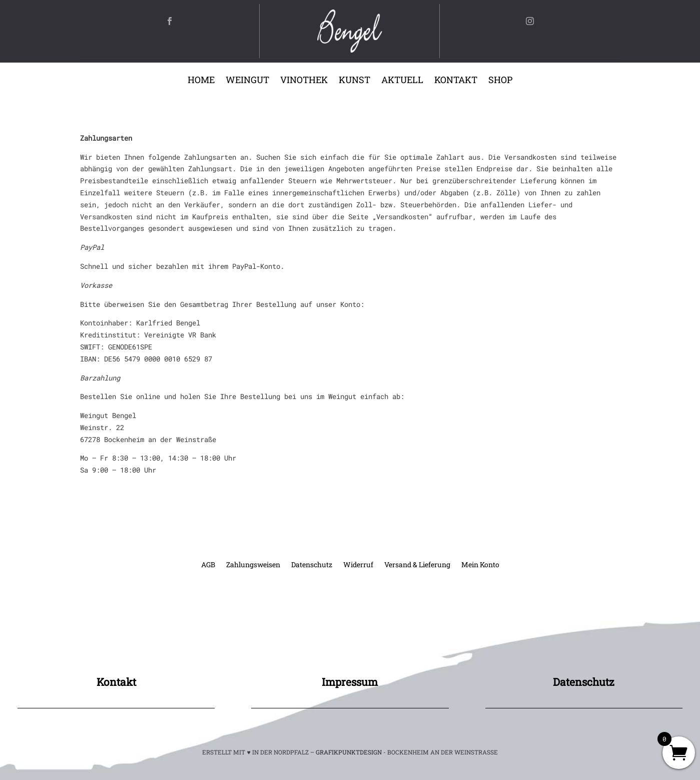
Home (201, 81)
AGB (208, 565)
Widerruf (358, 565)
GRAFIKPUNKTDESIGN (349, 752)
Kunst (355, 81)
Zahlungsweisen (253, 565)
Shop (500, 81)
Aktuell (402, 81)
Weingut (247, 81)
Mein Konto (480, 565)
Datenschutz (312, 565)
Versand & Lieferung (417, 565)
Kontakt (456, 81)
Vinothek (304, 81)
